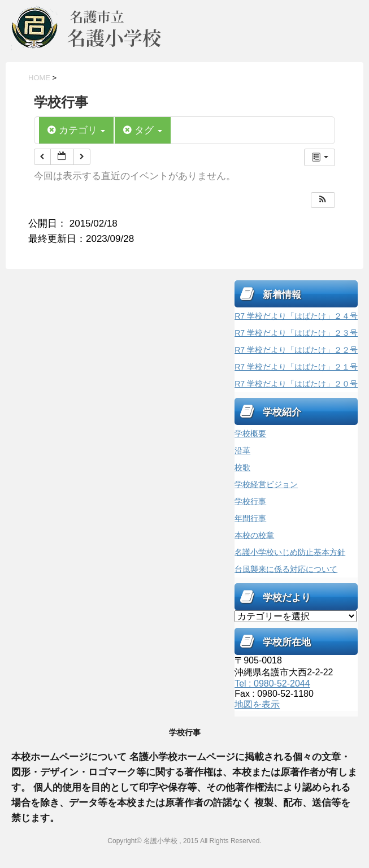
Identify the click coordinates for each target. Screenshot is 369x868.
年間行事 (250, 518)
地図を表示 (257, 704)
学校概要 (250, 433)
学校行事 (250, 501)
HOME (39, 78)
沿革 (242, 450)
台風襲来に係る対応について (286, 569)
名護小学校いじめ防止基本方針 (290, 552)
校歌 (242, 467)
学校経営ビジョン (266, 484)
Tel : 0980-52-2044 (272, 683)
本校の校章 (254, 535)
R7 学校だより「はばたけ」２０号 (296, 384)
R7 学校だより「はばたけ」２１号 (296, 367)
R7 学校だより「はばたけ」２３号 (296, 333)
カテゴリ (76, 130)
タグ (142, 130)
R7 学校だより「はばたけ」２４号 (296, 316)
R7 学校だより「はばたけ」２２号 (296, 350)
